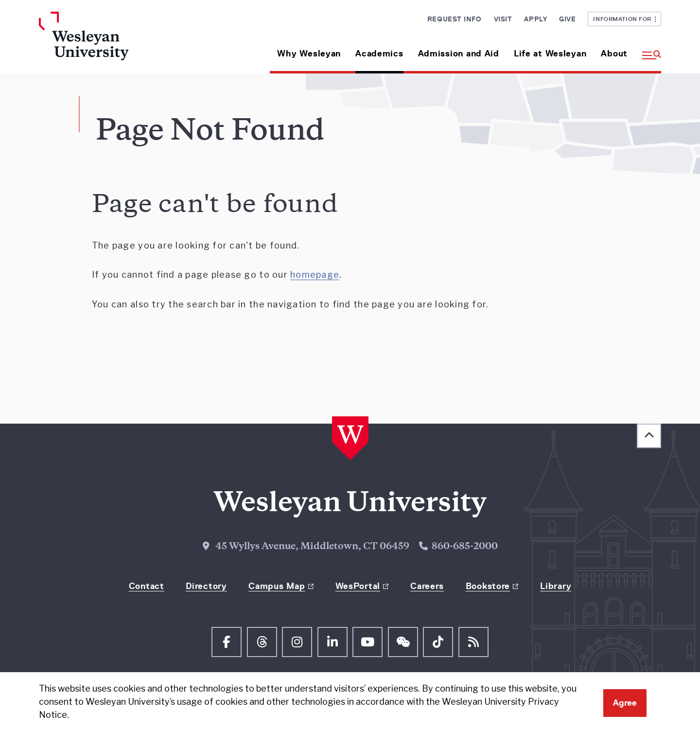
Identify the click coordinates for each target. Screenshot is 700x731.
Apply (535, 19)
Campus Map (277, 586)
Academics (379, 53)
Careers (427, 586)
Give (567, 19)
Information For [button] (624, 19)
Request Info (455, 19)
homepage (315, 275)
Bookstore (488, 586)
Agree (625, 703)
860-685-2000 (465, 547)
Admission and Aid (459, 53)
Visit (503, 19)
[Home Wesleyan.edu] (112, 43)
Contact (147, 586)
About (614, 53)
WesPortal (358, 586)
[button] (648, 50)
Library (556, 586)
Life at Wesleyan (550, 53)
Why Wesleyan (309, 53)
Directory (206, 586)
